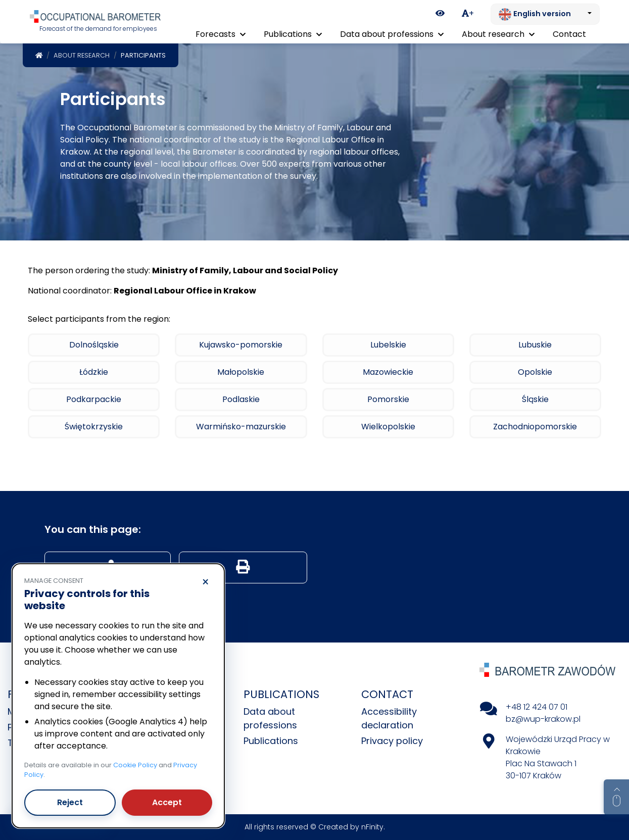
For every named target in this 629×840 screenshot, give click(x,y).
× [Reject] (205, 582)
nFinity (372, 827)
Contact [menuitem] (569, 34)
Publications (271, 741)
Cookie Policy (135, 765)
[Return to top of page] (616, 797)
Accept (167, 802)
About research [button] (498, 34)
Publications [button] (293, 34)
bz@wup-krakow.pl (543, 719)
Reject (70, 802)
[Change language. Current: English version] (545, 14)
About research (82, 55)
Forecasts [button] (221, 34)
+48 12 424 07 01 (537, 707)
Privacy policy (392, 741)
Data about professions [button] (392, 34)
